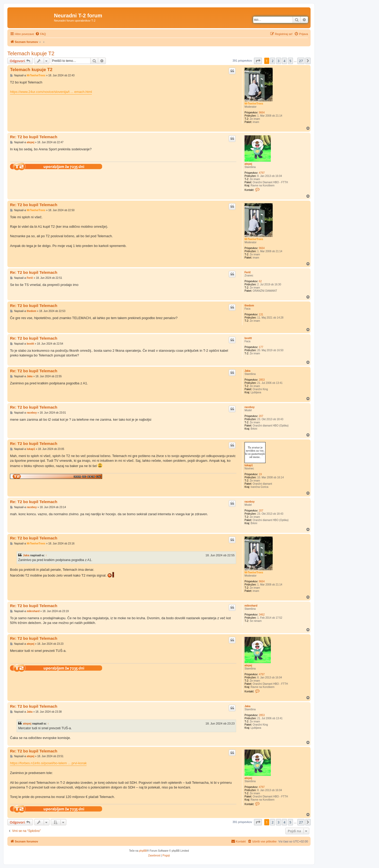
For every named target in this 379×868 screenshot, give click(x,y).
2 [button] (273, 61)
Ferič (248, 272)
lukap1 (249, 465)
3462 (262, 615)
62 (260, 281)
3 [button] (279, 61)
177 (261, 347)
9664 (262, 113)
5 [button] (290, 61)
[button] (258, 61)
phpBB (143, 851)
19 (260, 474)
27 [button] (301, 61)
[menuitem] (41, 34)
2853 (262, 380)
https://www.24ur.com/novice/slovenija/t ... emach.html (51, 92)
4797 (262, 173)
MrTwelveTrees (254, 104)
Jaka (247, 371)
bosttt (248, 338)
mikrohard (251, 606)
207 (261, 416)
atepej (248, 164)
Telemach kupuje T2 (31, 53)
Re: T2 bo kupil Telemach (34, 137)
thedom (249, 306)
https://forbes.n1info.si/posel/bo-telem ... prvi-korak (48, 763)
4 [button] (284, 61)
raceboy (250, 407)
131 (261, 314)
